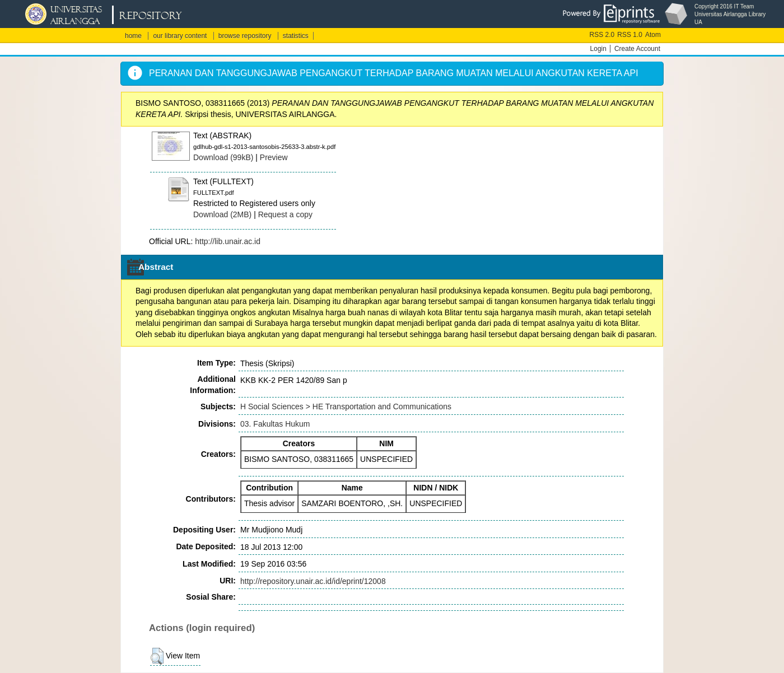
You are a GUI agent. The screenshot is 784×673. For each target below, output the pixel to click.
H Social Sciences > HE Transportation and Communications (346, 406)
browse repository (245, 36)
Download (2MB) (222, 214)
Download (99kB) (223, 157)
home (133, 36)
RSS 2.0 (602, 35)
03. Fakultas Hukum (275, 424)
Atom (653, 35)
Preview (274, 157)
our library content (180, 36)
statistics (296, 36)
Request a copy (285, 214)
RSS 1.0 (630, 35)
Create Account (637, 49)
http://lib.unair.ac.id (228, 241)
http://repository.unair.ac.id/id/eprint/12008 (313, 581)
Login (598, 49)
